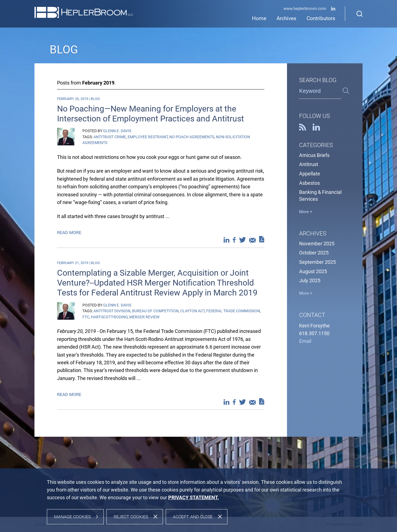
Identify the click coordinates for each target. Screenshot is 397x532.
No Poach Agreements (192, 137)
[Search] (360, 14)
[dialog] (198, 500)
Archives (286, 18)
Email (305, 341)
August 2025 (313, 272)
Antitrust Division (112, 311)
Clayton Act (192, 311)
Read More (70, 233)
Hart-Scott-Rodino (109, 317)
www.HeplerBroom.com (305, 9)
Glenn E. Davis (117, 131)
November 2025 (317, 244)
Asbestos (309, 183)
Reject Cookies (131, 517)
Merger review (144, 317)
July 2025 (310, 281)
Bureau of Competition (155, 311)
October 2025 (314, 253)
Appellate (310, 174)
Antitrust (309, 164)
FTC (86, 317)
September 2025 (317, 262)
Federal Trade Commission (233, 311)
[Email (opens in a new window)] (253, 241)
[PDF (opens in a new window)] (262, 240)
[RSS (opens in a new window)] (303, 129)
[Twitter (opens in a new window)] (242, 241)
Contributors (321, 18)
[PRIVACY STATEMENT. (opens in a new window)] (194, 497)
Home (259, 18)
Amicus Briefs (314, 155)
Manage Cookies (72, 517)
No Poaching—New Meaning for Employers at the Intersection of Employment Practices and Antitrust (151, 114)
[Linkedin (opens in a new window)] (333, 9)
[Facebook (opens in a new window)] (234, 241)
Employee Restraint (148, 137)
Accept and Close (193, 517)
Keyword (310, 91)
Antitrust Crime (110, 137)
